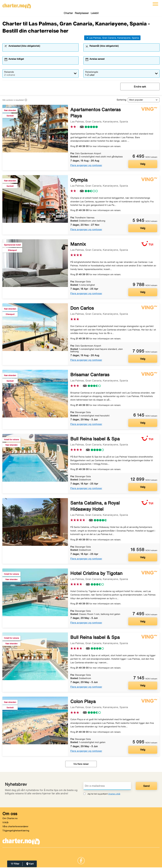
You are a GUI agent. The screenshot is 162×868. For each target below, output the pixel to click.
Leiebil (95, 13)
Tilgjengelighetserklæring (16, 831)
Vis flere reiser (81, 764)
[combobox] (43, 49)
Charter (68, 13)
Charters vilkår (114, 794)
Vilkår (5, 823)
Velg (143, 164)
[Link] (81, 861)
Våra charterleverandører (15, 827)
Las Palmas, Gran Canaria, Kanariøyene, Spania (112, 38)
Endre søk (140, 87)
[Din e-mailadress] (107, 786)
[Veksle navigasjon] (155, 4)
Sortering (121, 100)
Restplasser (82, 13)
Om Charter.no (10, 819)
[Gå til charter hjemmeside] (17, 5)
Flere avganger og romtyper (86, 166)
